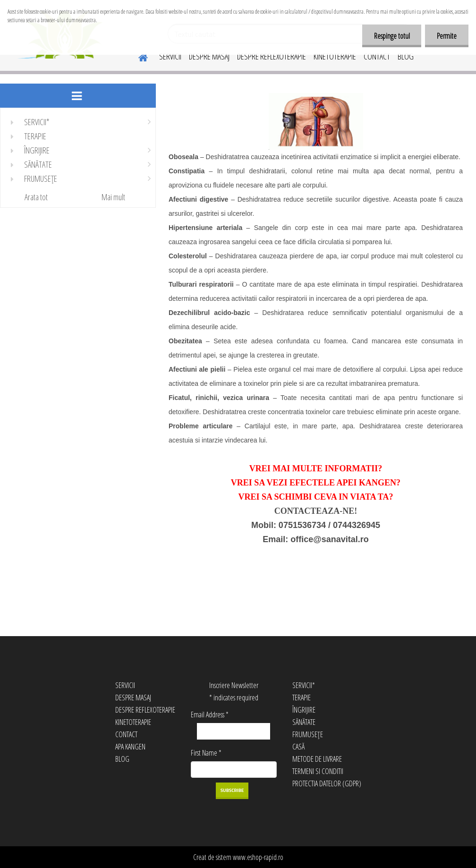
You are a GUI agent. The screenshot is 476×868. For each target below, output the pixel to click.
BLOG (406, 56)
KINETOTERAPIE (335, 56)
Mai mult (113, 197)
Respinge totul (391, 36)
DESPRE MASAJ (209, 56)
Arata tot (36, 197)
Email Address (210, 715)
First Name (206, 753)
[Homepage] (137, 56)
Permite (447, 36)
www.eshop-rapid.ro (258, 857)
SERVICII (170, 56)
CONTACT (377, 56)
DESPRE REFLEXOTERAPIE (272, 56)
